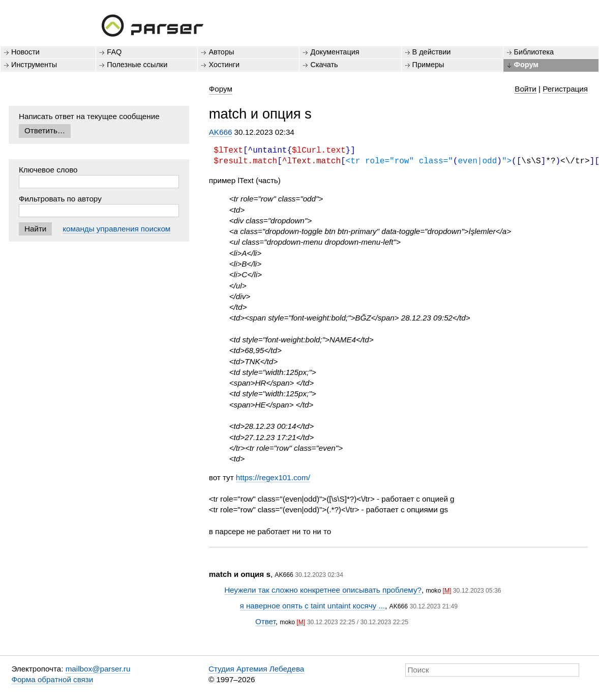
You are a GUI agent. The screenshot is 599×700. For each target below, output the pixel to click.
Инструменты (34, 65)
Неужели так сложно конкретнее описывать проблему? (323, 590)
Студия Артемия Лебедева (256, 669)
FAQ (114, 52)
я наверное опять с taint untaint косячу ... (313, 606)
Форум (526, 65)
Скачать (324, 65)
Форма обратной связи (52, 679)
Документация (335, 52)
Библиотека (534, 52)
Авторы (221, 52)
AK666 (221, 132)
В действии (432, 52)
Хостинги (224, 65)
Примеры (428, 65)
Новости (25, 52)
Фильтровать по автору (60, 199)
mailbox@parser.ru (98, 669)
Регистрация (565, 89)
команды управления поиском (116, 229)
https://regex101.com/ (273, 477)
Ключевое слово (48, 170)
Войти (526, 89)
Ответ (265, 621)
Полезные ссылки (137, 65)
